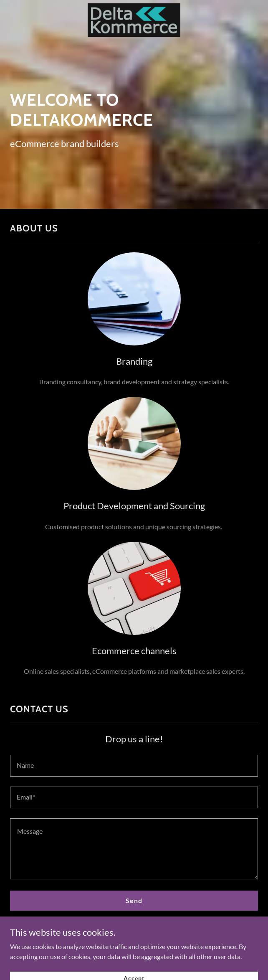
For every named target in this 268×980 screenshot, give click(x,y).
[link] (134, 21)
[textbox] (134, 766)
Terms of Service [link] (204, 928)
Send (134, 900)
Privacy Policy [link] (161, 928)
